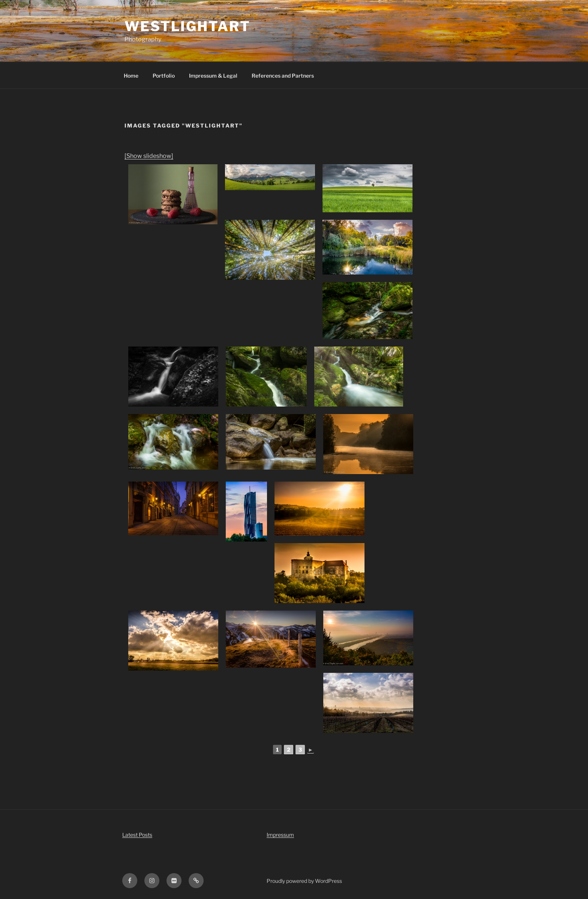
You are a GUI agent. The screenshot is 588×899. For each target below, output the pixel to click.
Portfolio (164, 76)
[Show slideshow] (149, 156)
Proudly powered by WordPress (304, 881)
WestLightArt (187, 26)
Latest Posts (137, 835)
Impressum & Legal (213, 76)
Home (131, 76)
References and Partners (283, 76)
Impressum (280, 835)
